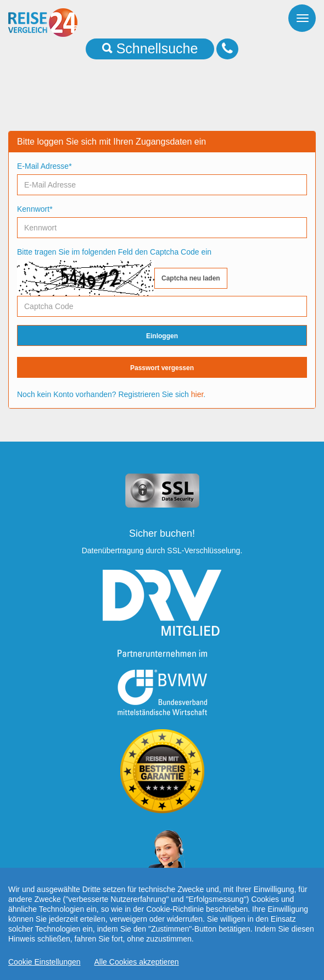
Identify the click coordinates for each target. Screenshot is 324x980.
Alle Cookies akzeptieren (137, 966)
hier (197, 394)
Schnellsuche (150, 48)
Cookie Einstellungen (44, 966)
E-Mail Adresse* (44, 166)
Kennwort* (35, 209)
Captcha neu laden (191, 278)
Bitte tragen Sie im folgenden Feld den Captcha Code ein (114, 252)
